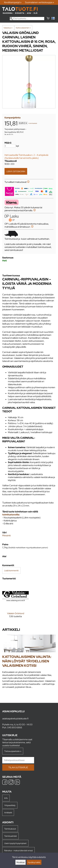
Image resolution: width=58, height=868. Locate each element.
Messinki (7, 535)
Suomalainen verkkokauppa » (40, 2)
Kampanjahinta (13, 118)
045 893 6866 (15, 728)
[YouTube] (17, 783)
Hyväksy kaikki (34, 862)
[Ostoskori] (48, 19)
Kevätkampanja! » (13, 2)
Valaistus (8, 28)
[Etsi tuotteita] (27, 19)
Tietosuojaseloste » (13, 751)
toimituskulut (33, 123)
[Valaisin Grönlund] (15, 603)
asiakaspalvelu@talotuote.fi (15, 719)
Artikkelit (8, 812)
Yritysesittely (10, 805)
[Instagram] (11, 783)
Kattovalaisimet (23, 28)
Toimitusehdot (10, 836)
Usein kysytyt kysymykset (15, 843)
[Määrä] (10, 146)
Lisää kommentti (11, 570)
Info (6, 798)
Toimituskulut (10, 829)
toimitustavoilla (11, 515)
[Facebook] (5, 783)
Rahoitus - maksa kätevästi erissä (18, 850)
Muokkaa (21, 862)
